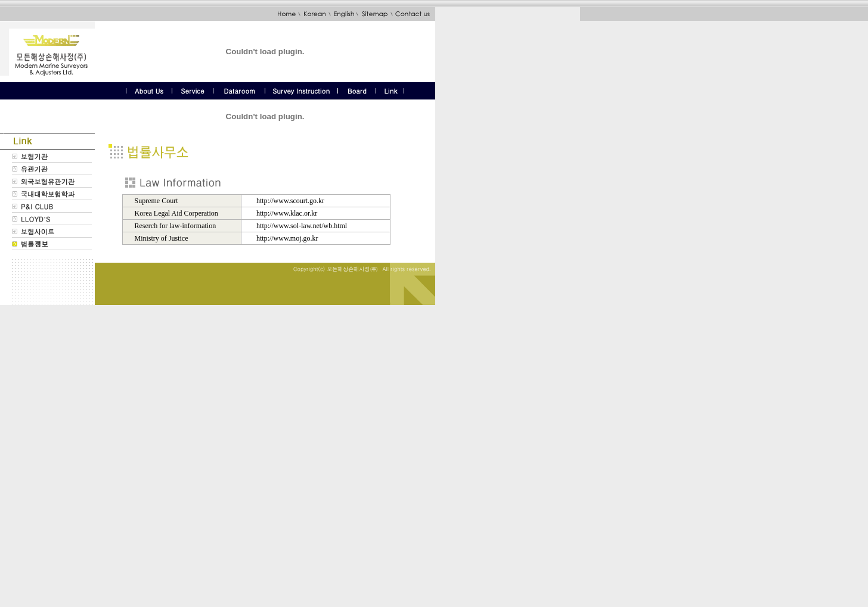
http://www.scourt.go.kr (290, 201)
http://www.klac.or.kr (287, 213)
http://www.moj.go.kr (287, 238)
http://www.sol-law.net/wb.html (302, 226)
